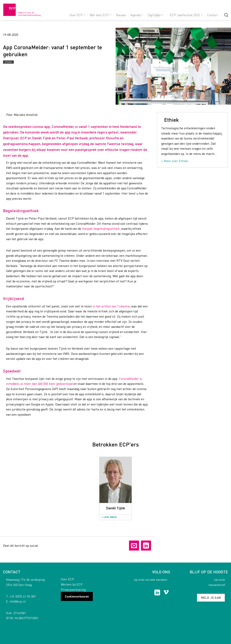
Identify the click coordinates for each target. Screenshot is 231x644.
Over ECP (77, 15)
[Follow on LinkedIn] (157, 593)
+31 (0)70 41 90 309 (23, 596)
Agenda (137, 15)
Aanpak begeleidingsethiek (101, 228)
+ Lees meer (109, 517)
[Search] (226, 15)
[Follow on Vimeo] (166, 593)
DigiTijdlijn (155, 15)
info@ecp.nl (18, 601)
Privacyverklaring (73, 589)
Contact (212, 15)
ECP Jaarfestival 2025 (186, 15)
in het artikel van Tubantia (111, 306)
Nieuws (121, 15)
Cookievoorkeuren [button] (77, 596)
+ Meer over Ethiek (175, 161)
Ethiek (8, 62)
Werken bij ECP (72, 584)
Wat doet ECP (101, 15)
